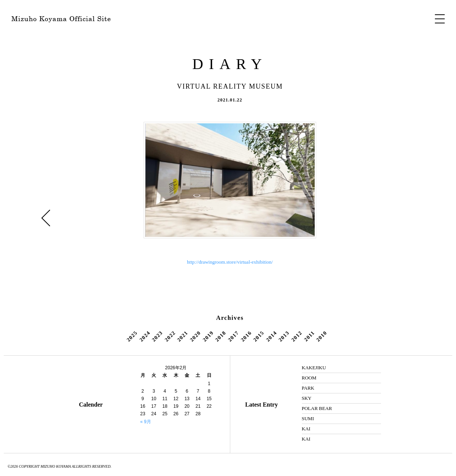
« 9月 (146, 422)
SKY (307, 398)
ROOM (309, 378)
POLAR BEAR (317, 408)
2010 (322, 336)
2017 (233, 336)
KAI (306, 429)
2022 (170, 336)
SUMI (308, 418)
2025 (132, 336)
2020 (195, 336)
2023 (157, 336)
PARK (308, 388)
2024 (145, 336)
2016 (246, 336)
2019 (208, 336)
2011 (309, 336)
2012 (297, 336)
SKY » (414, 218)
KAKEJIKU (314, 368)
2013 (284, 336)
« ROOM (46, 218)
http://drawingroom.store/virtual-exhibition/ (230, 262)
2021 (183, 336)
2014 (271, 336)
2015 (259, 336)
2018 (220, 336)
